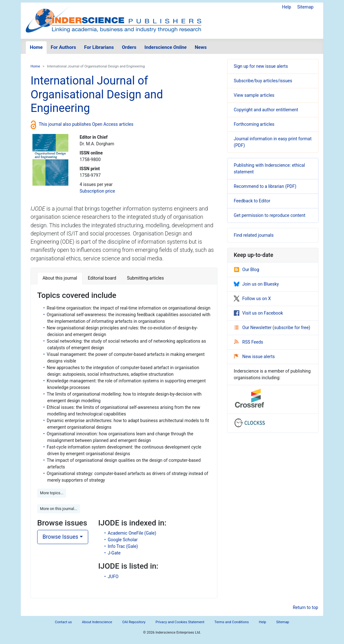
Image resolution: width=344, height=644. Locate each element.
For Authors (63, 47)
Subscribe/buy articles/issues (263, 81)
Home (36, 47)
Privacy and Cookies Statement (180, 622)
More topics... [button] (52, 493)
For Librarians (99, 47)
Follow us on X (252, 299)
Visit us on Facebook (258, 313)
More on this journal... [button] (59, 509)
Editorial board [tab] (102, 278)
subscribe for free (291, 328)
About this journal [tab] (60, 278)
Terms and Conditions (232, 622)
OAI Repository (134, 622)
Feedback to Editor (252, 201)
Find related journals (254, 235)
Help (287, 7)
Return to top (305, 607)
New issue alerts (254, 357)
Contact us (63, 622)
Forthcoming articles (254, 124)
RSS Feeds (249, 342)
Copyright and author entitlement (266, 110)
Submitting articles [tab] (145, 278)
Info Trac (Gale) (123, 546)
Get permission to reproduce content (269, 215)
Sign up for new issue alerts (261, 66)
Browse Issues (60, 537)
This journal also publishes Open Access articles (86, 124)
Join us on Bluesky (256, 284)
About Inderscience (97, 622)
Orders (129, 47)
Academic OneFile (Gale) (132, 533)
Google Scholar (123, 540)
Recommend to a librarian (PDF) (265, 186)
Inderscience (166, 47)
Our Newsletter (253, 328)
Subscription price (97, 191)
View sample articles (254, 95)
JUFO (113, 577)
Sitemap (305, 7)
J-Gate (114, 553)
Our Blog (247, 270)
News (201, 47)
